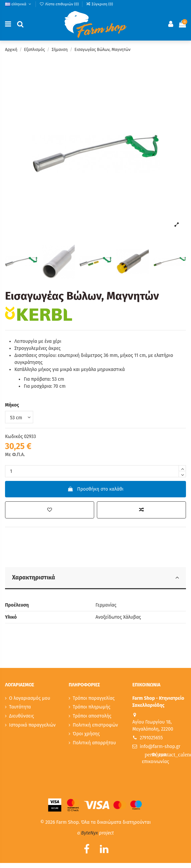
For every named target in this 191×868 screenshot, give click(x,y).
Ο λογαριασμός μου (30, 698)
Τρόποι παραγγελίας (94, 698)
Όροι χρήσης (86, 734)
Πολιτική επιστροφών (95, 725)
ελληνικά (19, 4)
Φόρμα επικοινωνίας (164, 758)
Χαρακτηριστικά (95, 578)
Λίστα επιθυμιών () (59, 4)
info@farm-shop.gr (160, 747)
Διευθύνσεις (21, 716)
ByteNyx (89, 833)
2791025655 (151, 738)
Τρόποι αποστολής (92, 716)
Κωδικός (14, 437)
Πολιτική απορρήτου (94, 743)
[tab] (95, 578)
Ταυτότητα (20, 707)
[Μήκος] (19, 417)
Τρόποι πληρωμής (91, 707)
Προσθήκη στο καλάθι (95, 489)
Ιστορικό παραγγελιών (32, 725)
